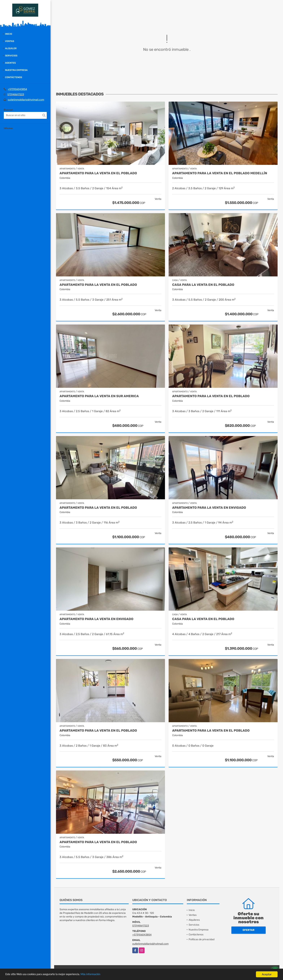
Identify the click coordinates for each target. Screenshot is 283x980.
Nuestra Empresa (16, 70)
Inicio (9, 34)
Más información (96, 974)
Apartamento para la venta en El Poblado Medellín (220, 173)
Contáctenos (14, 77)
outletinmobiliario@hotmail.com (26, 100)
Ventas (10, 41)
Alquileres (194, 920)
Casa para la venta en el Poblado (203, 619)
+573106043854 (17, 89)
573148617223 (16, 94)
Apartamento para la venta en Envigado (209, 508)
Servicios (11, 56)
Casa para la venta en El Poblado (203, 285)
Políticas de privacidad (202, 939)
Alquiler (11, 48)
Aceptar (267, 974)
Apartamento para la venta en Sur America (99, 396)
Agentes (10, 63)
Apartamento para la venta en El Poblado (98, 173)
